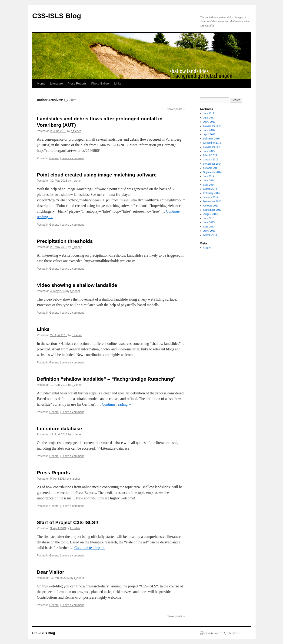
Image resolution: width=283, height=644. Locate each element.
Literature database (60, 429)
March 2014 (210, 189)
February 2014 (211, 193)
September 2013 (212, 210)
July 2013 (209, 218)
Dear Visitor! (52, 572)
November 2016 (212, 126)
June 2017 (209, 118)
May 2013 (209, 227)
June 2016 (209, 130)
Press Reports (77, 83)
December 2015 (212, 143)
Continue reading (117, 404)
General (54, 158)
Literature (56, 83)
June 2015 (209, 151)
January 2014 (211, 197)
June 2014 (209, 180)
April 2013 (209, 231)
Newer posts (176, 109)
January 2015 (211, 159)
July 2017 (209, 113)
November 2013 (212, 201)
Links (118, 83)
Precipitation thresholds (65, 241)
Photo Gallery (100, 83)
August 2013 (210, 214)
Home (42, 83)
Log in (207, 247)
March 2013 (210, 235)
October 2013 (211, 206)
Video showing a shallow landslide (77, 285)
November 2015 (212, 147)
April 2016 (209, 134)
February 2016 (211, 139)
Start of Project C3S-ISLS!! (68, 522)
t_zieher (70, 100)
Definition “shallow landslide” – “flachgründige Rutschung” (106, 379)
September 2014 (212, 172)
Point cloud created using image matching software (97, 175)
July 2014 (209, 176)
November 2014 (212, 164)
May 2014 (209, 185)
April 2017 (209, 122)
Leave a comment (72, 158)
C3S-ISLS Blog (57, 16)
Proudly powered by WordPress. (222, 633)
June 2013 (209, 222)
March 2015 (210, 155)
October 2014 (211, 168)
